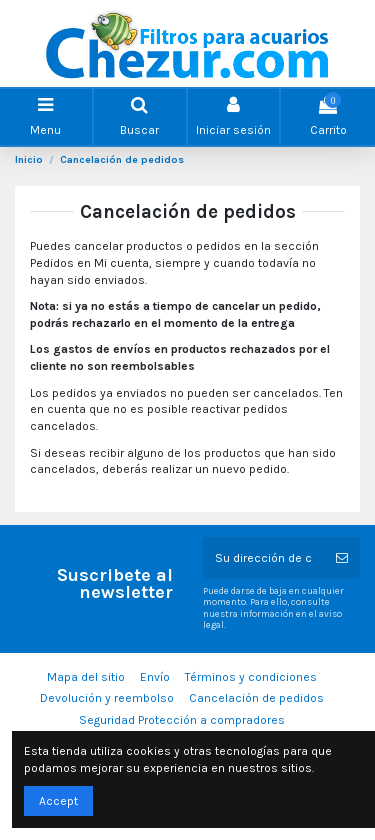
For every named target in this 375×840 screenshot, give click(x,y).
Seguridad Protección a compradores (182, 720)
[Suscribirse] (342, 558)
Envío (155, 677)
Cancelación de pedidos (256, 698)
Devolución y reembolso (107, 698)
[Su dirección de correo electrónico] (264, 558)
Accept (58, 801)
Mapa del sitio (86, 677)
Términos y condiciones (251, 677)
